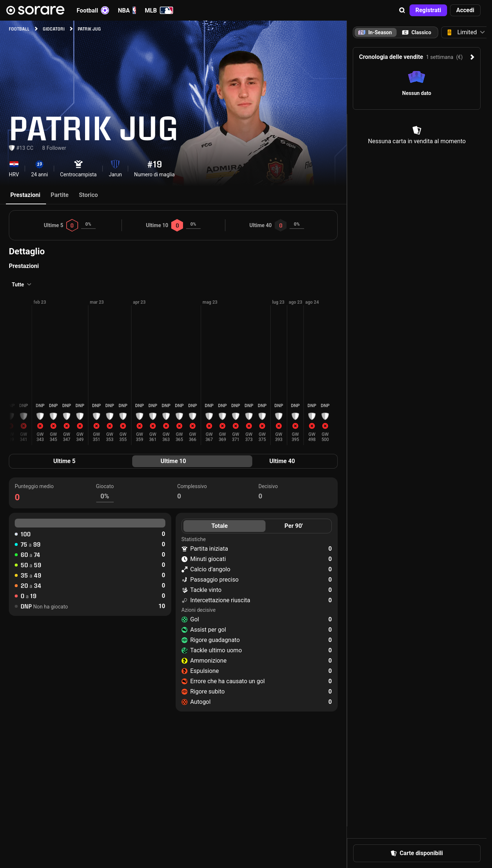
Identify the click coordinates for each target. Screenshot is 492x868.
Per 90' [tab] (294, 526)
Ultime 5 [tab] (64, 461)
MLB (159, 10)
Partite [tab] (59, 195)
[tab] (417, 32)
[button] (402, 10)
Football (93, 10)
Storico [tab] (88, 195)
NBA (127, 10)
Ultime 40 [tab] (282, 461)
